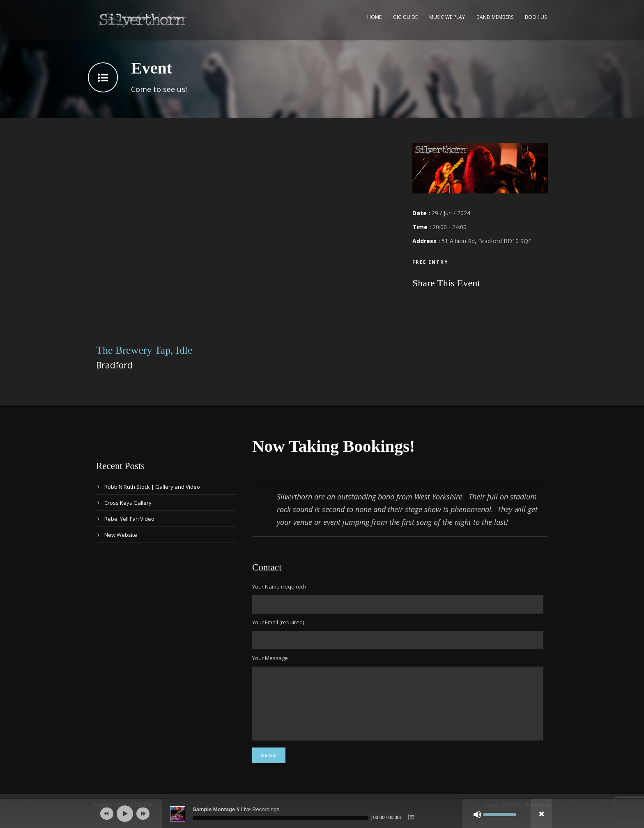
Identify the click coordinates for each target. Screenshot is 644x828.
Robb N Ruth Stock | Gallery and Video (152, 487)
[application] (322, 814)
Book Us (536, 17)
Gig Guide (405, 17)
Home (374, 17)
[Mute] (477, 814)
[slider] (281, 818)
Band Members (495, 17)
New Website (121, 535)
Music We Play (447, 17)
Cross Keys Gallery (128, 503)
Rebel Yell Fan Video (129, 519)
